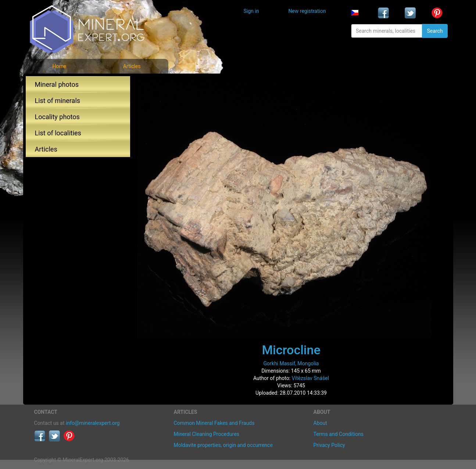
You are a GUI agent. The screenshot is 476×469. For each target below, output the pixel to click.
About (320, 423)
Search (435, 31)
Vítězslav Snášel (310, 378)
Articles (132, 66)
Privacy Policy (329, 445)
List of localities (58, 133)
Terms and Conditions (339, 434)
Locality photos (57, 117)
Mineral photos (57, 84)
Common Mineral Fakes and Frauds (214, 423)
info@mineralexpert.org (93, 423)
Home (59, 66)
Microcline (291, 350)
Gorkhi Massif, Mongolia (291, 363)
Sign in (251, 11)
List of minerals (58, 101)
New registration (307, 11)
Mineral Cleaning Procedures (207, 434)
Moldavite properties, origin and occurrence (223, 445)
